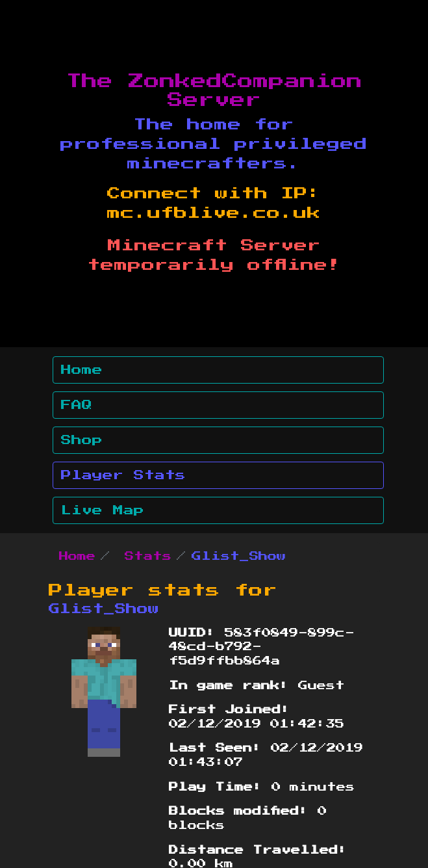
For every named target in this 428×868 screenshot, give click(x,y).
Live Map (103, 510)
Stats (148, 557)
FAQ (77, 405)
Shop (82, 440)
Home (82, 370)
